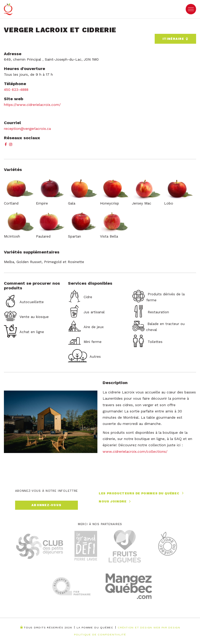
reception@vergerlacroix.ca (27, 129)
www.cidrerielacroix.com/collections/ (135, 451)
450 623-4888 (17, 90)
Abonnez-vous (46, 505)
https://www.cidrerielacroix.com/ (32, 105)
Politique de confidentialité (100, 635)
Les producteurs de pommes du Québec (142, 493)
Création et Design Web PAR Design (149, 628)
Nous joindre (115, 502)
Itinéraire (175, 39)
